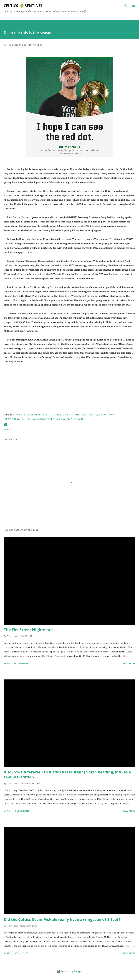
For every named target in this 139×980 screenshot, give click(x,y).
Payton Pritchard (72, 419)
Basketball (35, 415)
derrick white (71, 415)
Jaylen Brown (89, 415)
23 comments (21, 663)
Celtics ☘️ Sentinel (23, 6)
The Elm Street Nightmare (28, 630)
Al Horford (20, 415)
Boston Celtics (52, 415)
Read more (129, 663)
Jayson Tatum (107, 415)
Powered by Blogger (70, 971)
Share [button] (7, 430)
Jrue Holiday (28, 419)
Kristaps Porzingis (48, 419)
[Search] (126, 6)
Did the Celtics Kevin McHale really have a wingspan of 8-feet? (62, 919)
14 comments (21, 811)
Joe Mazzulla (12, 419)
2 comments (21, 953)
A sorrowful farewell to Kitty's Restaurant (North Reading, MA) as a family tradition (67, 774)
